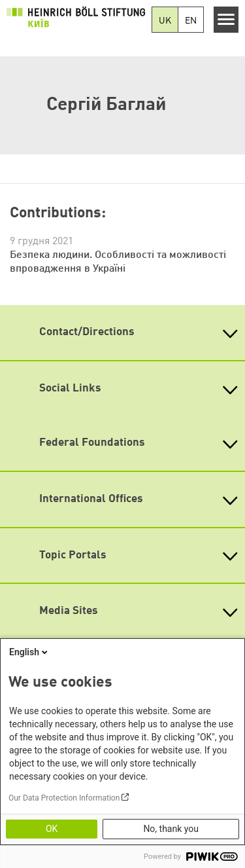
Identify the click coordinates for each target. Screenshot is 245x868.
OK (52, 829)
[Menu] (226, 20)
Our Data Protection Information (64, 798)
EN (191, 21)
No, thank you (171, 829)
